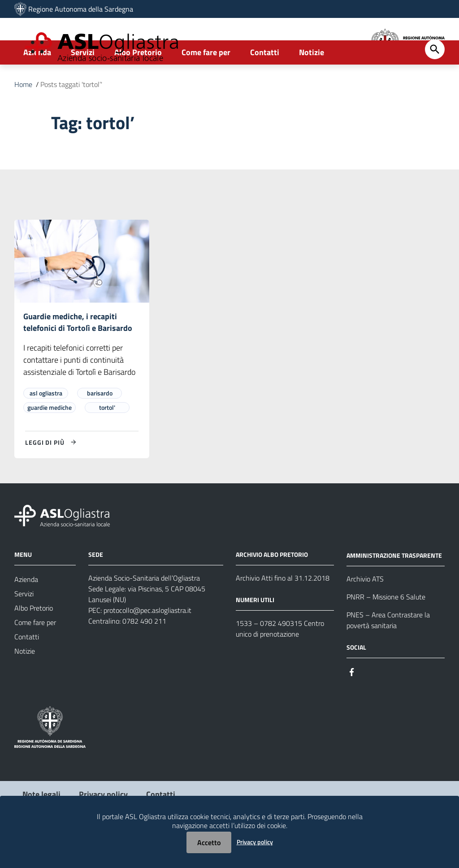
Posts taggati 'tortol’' (71, 116)
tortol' (107, 441)
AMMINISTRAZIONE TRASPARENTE (394, 588)
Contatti (265, 84)
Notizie (312, 84)
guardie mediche (50, 441)
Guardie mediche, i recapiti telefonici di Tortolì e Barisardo (78, 354)
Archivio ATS (365, 612)
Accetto (209, 842)
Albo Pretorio (138, 84)
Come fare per (206, 84)
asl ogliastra (46, 427)
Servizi (83, 84)
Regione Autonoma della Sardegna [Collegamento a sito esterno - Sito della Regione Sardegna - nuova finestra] (81, 9)
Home (23, 116)
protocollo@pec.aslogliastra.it (147, 644)
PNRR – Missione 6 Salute (386, 630)
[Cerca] (435, 81)
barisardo (100, 427)
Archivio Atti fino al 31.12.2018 (283, 612)
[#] (352, 705)
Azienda (37, 84)
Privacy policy (255, 842)
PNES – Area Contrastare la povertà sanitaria (388, 653)
